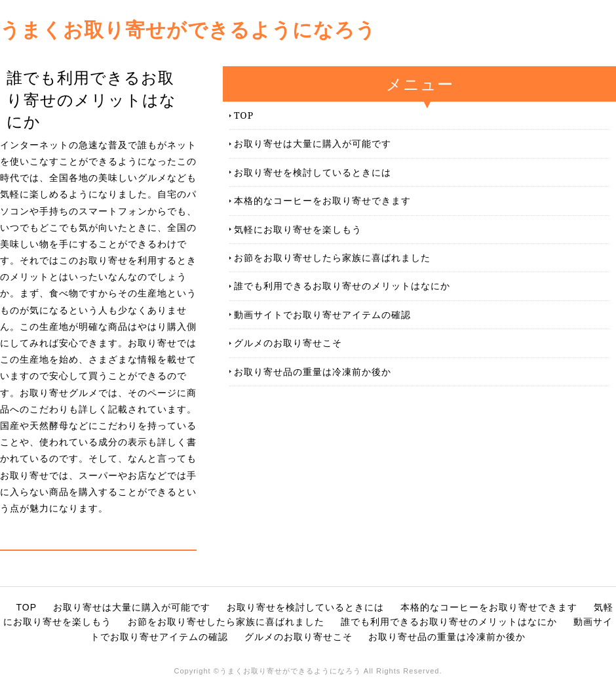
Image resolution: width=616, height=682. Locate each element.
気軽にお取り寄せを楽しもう (298, 229)
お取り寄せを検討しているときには (313, 172)
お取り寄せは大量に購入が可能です (313, 143)
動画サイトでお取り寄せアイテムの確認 (322, 314)
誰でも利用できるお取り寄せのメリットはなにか (342, 286)
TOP (244, 115)
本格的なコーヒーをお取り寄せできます (322, 200)
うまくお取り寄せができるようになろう (188, 29)
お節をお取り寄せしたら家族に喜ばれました (332, 257)
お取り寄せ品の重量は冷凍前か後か (313, 371)
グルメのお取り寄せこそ (288, 343)
